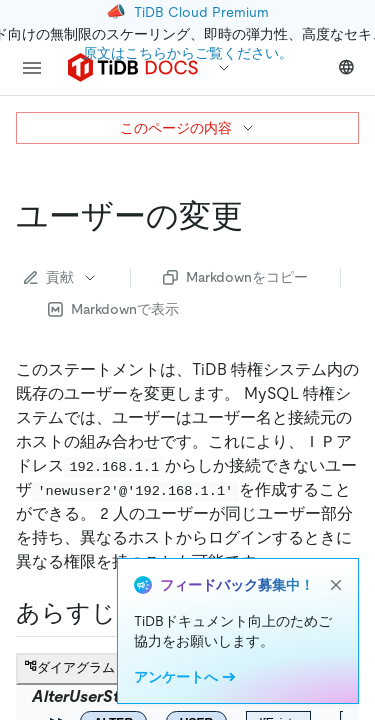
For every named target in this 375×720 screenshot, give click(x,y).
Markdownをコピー (235, 277)
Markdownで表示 (113, 309)
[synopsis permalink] (132, 613)
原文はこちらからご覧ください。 (188, 53)
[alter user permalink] (259, 216)
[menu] (32, 68)
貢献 (61, 277)
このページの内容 (188, 128)
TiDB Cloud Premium (201, 12)
